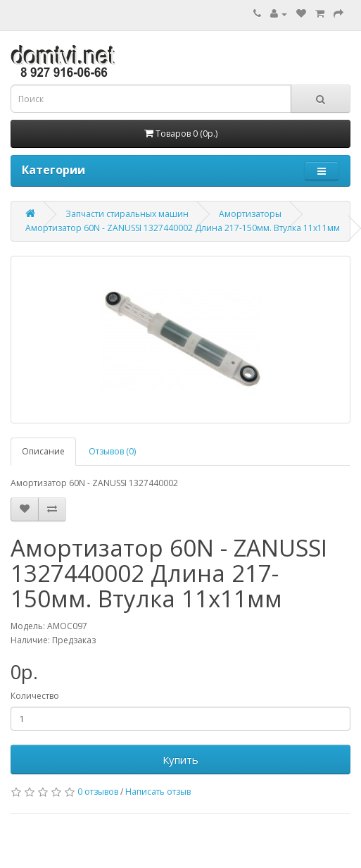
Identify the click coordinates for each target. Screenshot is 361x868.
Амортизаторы (250, 214)
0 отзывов (98, 792)
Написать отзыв (158, 792)
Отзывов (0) (112, 451)
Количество (35, 696)
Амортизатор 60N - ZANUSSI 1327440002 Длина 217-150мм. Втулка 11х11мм (183, 228)
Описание (43, 451)
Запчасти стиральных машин (127, 214)
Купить (180, 759)
